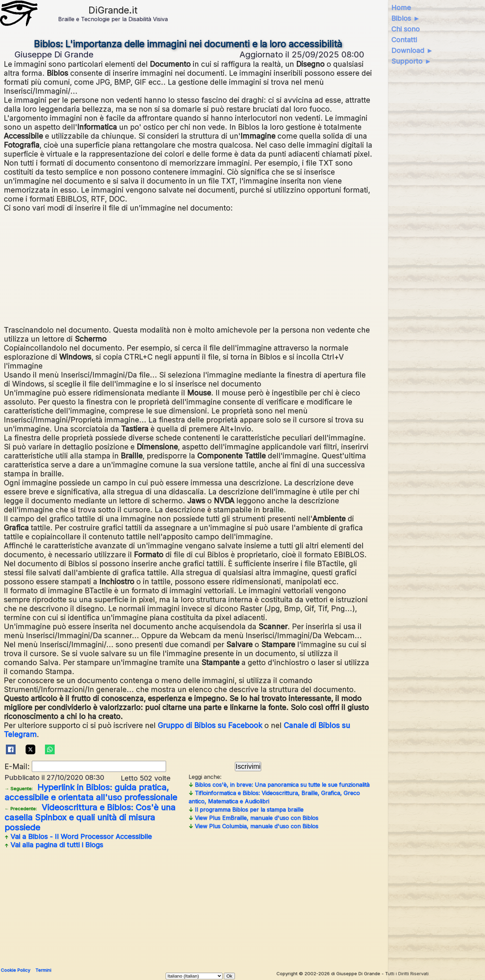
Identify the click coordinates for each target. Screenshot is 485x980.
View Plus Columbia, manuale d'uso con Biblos (253, 826)
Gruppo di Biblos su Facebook (210, 725)
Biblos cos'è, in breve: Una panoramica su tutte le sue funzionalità (279, 785)
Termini (43, 970)
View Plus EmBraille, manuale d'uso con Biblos (253, 818)
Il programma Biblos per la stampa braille (246, 810)
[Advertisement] (188, 268)
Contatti (404, 40)
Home (401, 8)
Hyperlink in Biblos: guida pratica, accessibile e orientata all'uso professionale (91, 792)
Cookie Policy (15, 970)
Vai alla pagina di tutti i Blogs (54, 845)
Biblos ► (406, 18)
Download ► (412, 50)
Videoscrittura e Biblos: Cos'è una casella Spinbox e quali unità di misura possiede (90, 817)
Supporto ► (411, 61)
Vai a (78, 837)
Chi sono (405, 29)
